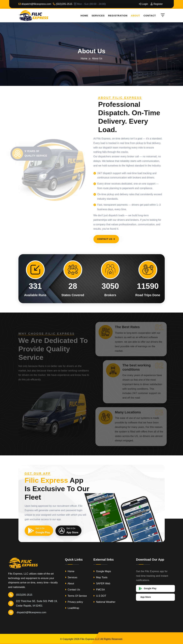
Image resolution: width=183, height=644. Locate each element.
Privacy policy (74, 602)
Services (98, 16)
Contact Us (106, 239)
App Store (146, 597)
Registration (118, 16)
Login (143, 4)
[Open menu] (162, 15)
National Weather (104, 602)
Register (157, 4)
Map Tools (100, 577)
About (135, 16)
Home (84, 16)
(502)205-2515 (63, 4)
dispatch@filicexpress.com (35, 4)
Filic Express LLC (90, 639)
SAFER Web (102, 584)
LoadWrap (72, 608)
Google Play (148, 589)
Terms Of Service (76, 596)
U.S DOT (100, 596)
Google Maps (102, 571)
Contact (150, 16)
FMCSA (99, 590)
